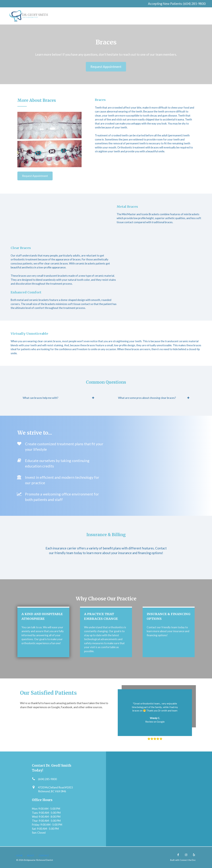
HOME (19, 856)
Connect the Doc (188, 860)
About (31, 856)
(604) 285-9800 (194, 4)
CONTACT (44, 856)
